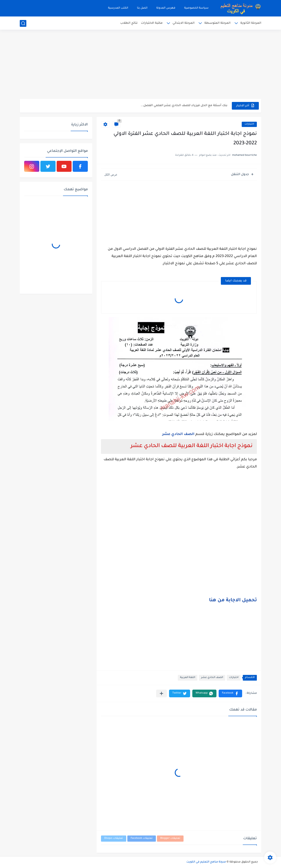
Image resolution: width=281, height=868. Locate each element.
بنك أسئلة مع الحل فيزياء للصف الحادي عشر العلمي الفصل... (184, 106)
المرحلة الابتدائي (184, 23)
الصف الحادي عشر (178, 434)
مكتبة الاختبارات (152, 23)
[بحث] (23, 23)
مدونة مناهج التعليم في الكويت (206, 862)
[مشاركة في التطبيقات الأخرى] (161, 693)
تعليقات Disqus (114, 838)
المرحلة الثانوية (251, 23)
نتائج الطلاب (129, 23)
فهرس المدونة (166, 8)
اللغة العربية (188, 678)
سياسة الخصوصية (196, 8)
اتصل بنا (142, 8)
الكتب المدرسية (118, 8)
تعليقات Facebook (142, 838)
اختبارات (249, 124)
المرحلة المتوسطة (217, 23)
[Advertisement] (140, 65)
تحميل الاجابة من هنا (233, 601)
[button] (230, 693)
